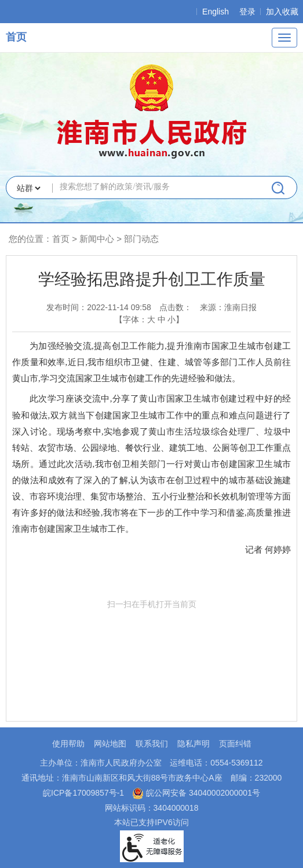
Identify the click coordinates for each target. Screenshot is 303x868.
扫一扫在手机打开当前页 (152, 653)
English (216, 12)
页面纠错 (235, 744)
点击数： (176, 307)
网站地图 (110, 744)
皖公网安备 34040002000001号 (196, 793)
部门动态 (141, 239)
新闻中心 (97, 239)
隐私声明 (194, 744)
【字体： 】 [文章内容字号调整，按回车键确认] (149, 319)
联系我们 (152, 744)
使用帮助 (68, 744)
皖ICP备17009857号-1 (83, 793)
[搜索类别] (28, 188)
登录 (247, 12)
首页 (16, 37)
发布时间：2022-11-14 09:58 (99, 307)
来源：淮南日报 (228, 307)
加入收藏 (282, 12)
